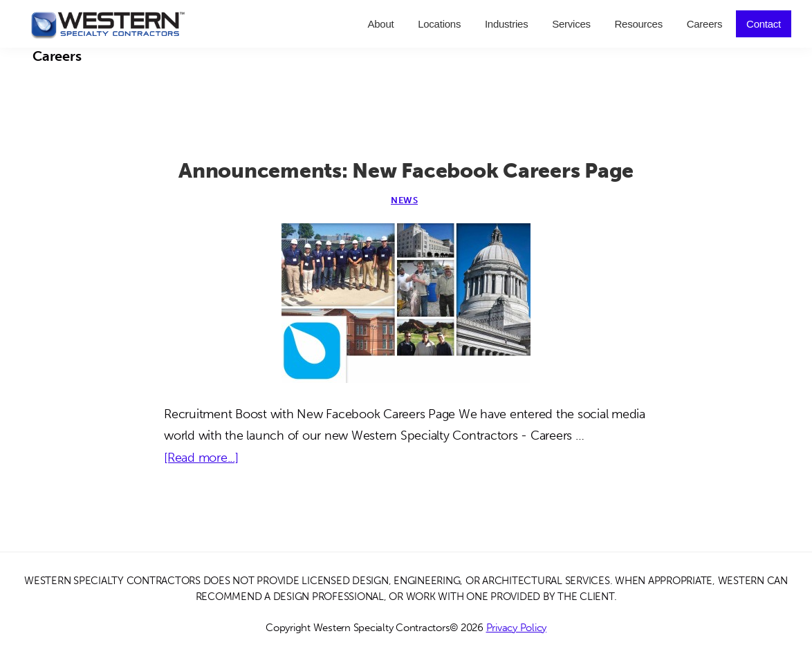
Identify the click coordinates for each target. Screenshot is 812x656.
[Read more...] (201, 458)
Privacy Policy (517, 628)
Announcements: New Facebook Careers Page (406, 171)
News (404, 200)
